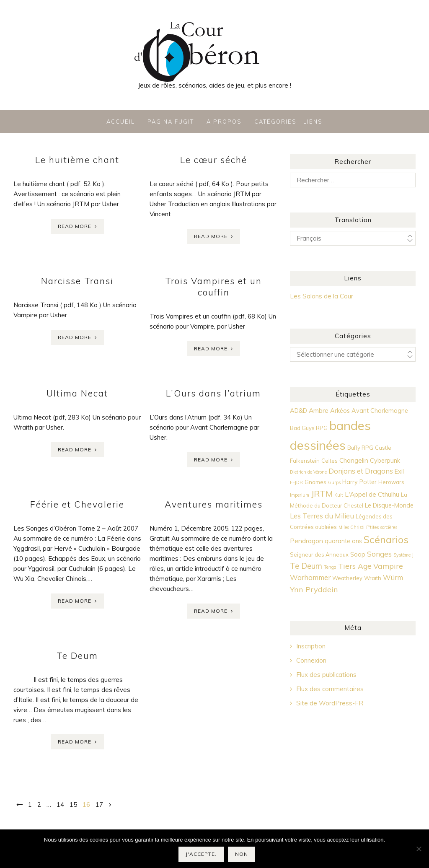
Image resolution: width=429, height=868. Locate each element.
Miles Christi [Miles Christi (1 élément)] (351, 527)
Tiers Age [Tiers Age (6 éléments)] (355, 566)
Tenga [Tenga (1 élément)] (330, 567)
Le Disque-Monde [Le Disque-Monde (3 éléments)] (389, 505)
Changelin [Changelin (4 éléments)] (354, 460)
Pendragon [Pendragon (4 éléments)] (306, 541)
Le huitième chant (77, 160)
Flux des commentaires (330, 689)
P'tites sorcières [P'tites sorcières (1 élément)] (382, 527)
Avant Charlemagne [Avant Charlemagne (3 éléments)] (380, 411)
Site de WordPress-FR (330, 703)
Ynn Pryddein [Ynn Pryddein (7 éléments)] (314, 589)
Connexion (311, 660)
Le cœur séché (214, 160)
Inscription (311, 646)
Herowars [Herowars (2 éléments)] (391, 482)
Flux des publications (326, 675)
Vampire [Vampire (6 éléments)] (388, 566)
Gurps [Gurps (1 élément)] (334, 482)
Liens (313, 122)
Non (242, 854)
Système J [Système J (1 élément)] (403, 555)
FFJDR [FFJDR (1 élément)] (296, 482)
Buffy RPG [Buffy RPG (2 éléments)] (360, 448)
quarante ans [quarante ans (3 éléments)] (343, 541)
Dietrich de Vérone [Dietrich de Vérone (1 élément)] (308, 472)
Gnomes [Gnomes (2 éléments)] (315, 482)
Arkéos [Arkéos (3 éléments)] (340, 411)
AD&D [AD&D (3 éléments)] (298, 411)
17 (99, 805)
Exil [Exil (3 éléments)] (399, 472)
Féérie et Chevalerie (77, 504)
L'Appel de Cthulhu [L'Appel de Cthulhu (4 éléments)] (372, 494)
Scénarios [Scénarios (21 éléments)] (386, 539)
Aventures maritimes (214, 504)
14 (60, 805)
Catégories (275, 122)
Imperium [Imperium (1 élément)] (300, 495)
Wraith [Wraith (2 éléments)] (373, 578)
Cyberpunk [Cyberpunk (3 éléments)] (385, 461)
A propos (224, 122)
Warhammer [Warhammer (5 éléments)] (310, 577)
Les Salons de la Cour (322, 296)
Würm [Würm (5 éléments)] (393, 577)
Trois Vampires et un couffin (213, 286)
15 (73, 805)
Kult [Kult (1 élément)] (339, 495)
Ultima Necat (77, 393)
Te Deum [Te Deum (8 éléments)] (306, 566)
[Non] (419, 849)
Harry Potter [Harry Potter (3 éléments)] (359, 482)
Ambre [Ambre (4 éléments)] (319, 410)
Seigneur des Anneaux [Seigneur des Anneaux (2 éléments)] (319, 554)
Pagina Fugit (171, 122)
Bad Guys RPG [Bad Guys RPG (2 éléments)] (309, 428)
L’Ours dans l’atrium (213, 393)
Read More (75, 226)
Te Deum (77, 656)
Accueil (121, 122)
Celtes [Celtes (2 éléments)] (330, 461)
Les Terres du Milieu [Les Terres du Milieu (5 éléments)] (322, 516)
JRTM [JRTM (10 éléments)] (322, 494)
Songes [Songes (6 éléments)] (379, 554)
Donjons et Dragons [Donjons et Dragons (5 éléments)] (361, 471)
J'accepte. (201, 854)
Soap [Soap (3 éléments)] (358, 554)
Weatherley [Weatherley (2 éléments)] (347, 578)
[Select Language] (353, 238)
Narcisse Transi (77, 281)
